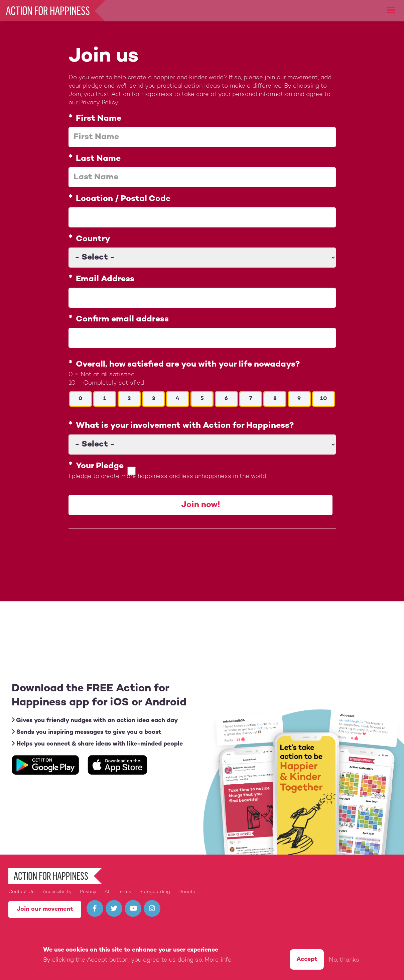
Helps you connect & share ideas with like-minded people (97, 744)
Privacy (88, 892)
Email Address (105, 279)
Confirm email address (122, 319)
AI (107, 892)
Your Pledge (100, 466)
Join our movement (45, 909)
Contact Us (21, 892)
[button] (391, 10)
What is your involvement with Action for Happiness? (185, 426)
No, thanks (344, 960)
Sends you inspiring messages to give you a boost (86, 732)
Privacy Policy (99, 103)
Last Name (98, 159)
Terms (124, 892)
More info (218, 960)
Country (93, 239)
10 (323, 399)
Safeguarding (155, 892)
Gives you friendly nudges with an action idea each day (95, 720)
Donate (187, 892)
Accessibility (57, 892)
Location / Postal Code (123, 199)
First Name (99, 119)
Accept (307, 959)
